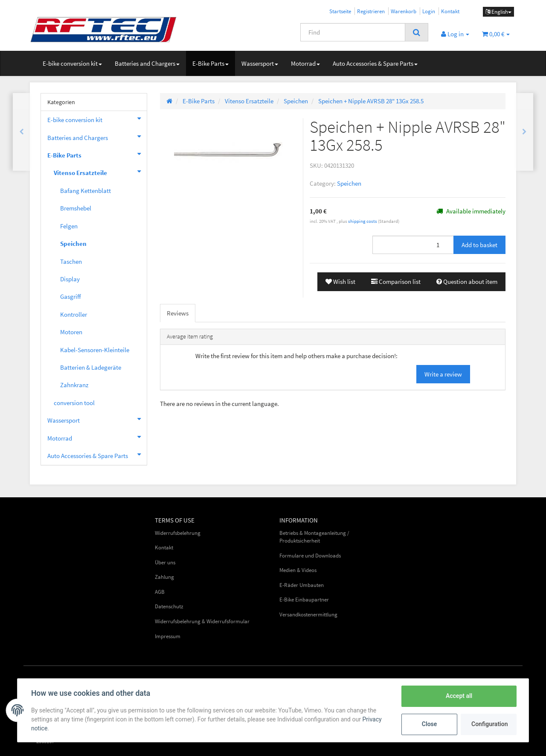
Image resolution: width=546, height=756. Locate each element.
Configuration (489, 724)
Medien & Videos (298, 570)
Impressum (168, 636)
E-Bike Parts (211, 63)
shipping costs (363, 221)
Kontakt (450, 11)
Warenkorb (404, 11)
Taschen (71, 261)
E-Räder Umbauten (302, 585)
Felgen (69, 226)
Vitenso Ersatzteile (100, 172)
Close (429, 724)
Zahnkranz (74, 385)
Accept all (459, 696)
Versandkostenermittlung (308, 614)
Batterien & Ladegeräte (91, 367)
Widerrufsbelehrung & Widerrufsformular (202, 621)
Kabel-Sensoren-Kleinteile (95, 350)
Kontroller (74, 314)
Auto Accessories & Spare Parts (375, 63)
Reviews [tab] (178, 313)
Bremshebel (76, 208)
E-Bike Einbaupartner (304, 600)
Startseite (340, 11)
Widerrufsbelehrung (178, 533)
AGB (160, 592)
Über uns (165, 562)
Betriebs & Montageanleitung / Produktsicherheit (314, 537)
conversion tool (74, 403)
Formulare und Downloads (310, 556)
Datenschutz (169, 606)
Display (70, 279)
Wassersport (260, 63)
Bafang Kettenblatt (86, 191)
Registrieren (371, 11)
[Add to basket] (479, 245)
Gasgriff (71, 296)
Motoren (71, 332)
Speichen (349, 183)
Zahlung (164, 577)
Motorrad (305, 63)
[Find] (353, 32)
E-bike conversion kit (72, 63)
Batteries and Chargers (147, 63)
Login (429, 11)
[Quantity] (413, 245)
